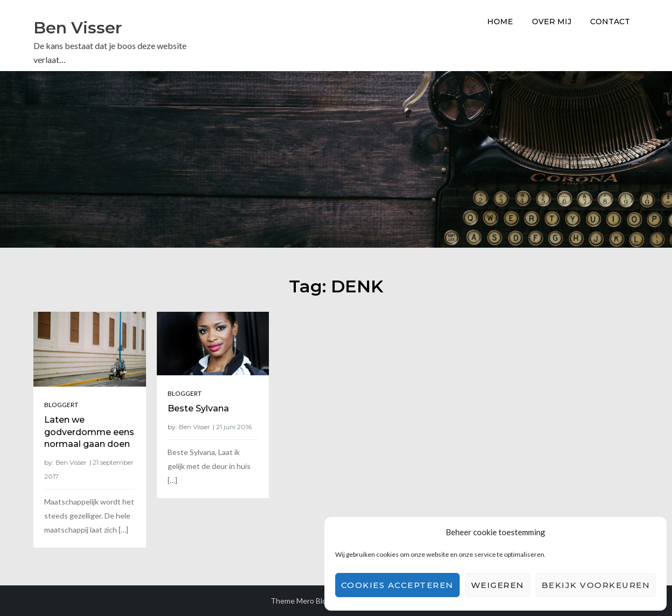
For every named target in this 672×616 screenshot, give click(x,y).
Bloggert (61, 405)
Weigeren (498, 585)
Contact (610, 22)
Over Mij (552, 22)
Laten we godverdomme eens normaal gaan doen (89, 432)
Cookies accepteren (397, 585)
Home (500, 22)
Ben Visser (78, 28)
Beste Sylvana (198, 408)
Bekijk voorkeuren (596, 585)
